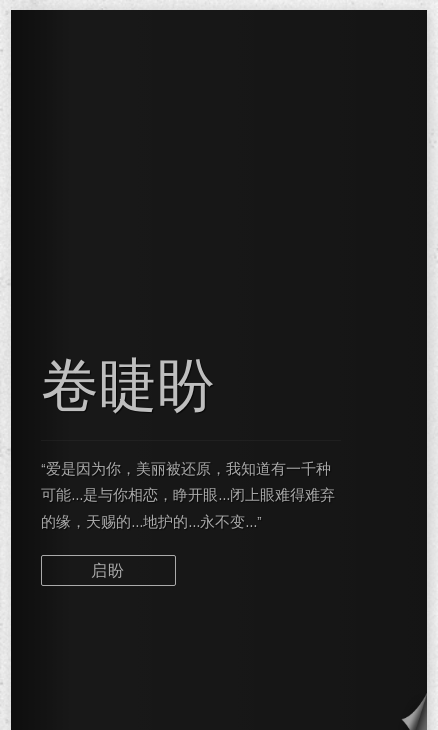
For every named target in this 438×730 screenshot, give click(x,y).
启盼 (108, 570)
